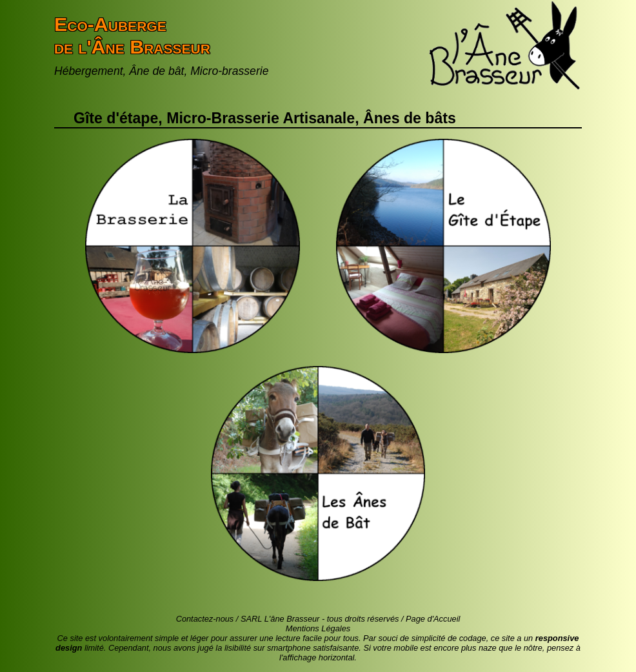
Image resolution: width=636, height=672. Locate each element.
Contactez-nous (205, 619)
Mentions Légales (318, 628)
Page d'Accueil (433, 619)
